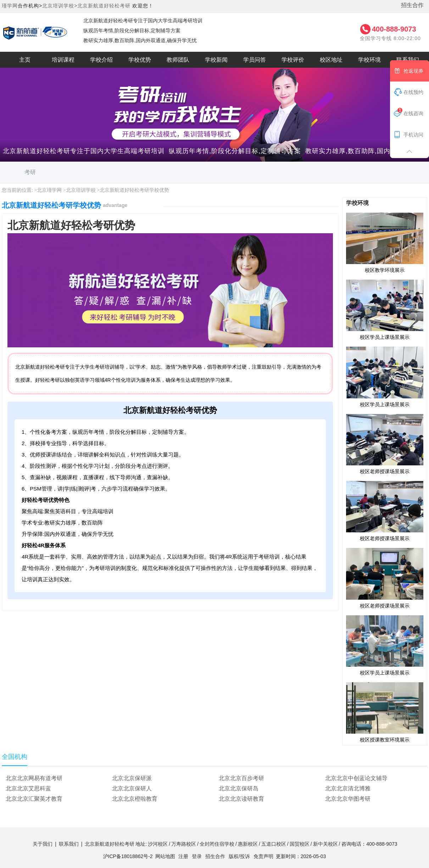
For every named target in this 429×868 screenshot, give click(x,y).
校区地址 (331, 60)
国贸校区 (300, 844)
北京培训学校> (60, 6)
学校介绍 (101, 60)
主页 (25, 60)
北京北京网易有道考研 (34, 778)
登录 (197, 856)
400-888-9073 (394, 29)
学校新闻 (216, 60)
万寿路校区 (184, 844)
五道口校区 (274, 844)
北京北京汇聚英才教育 (34, 799)
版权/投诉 (239, 856)
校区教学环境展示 (385, 242)
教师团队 (178, 60)
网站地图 (165, 856)
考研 (30, 172)
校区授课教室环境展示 (385, 712)
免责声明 (263, 856)
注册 (183, 856)
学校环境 (369, 60)
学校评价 (293, 60)
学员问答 (255, 60)
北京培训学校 (81, 190)
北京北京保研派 (132, 778)
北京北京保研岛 (239, 788)
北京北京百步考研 (241, 778)
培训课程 (63, 60)
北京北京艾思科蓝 (28, 788)
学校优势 (140, 60)
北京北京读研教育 (241, 799)
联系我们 (69, 844)
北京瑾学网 (49, 190)
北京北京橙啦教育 (135, 799)
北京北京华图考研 (348, 799)
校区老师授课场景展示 (385, 444)
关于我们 (43, 844)
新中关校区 (325, 844)
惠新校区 (248, 844)
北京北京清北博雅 (348, 788)
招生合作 (412, 5)
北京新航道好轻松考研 (104, 6)
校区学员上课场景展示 (385, 309)
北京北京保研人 (132, 788)
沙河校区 (158, 844)
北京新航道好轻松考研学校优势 (134, 190)
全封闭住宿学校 (217, 844)
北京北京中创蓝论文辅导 (356, 778)
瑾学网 (10, 6)
